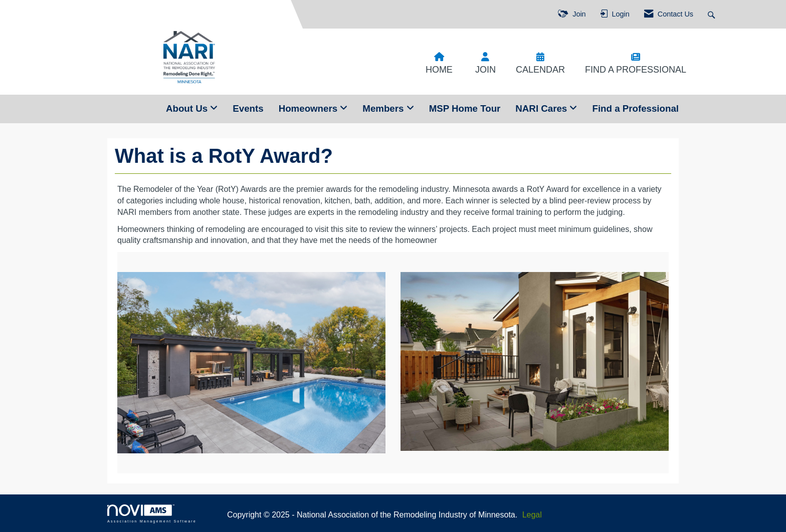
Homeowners (310, 108)
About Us (188, 108)
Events (248, 108)
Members (384, 108)
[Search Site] (713, 14)
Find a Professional (635, 108)
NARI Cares (542, 108)
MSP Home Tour (465, 108)
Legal (532, 515)
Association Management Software (152, 514)
